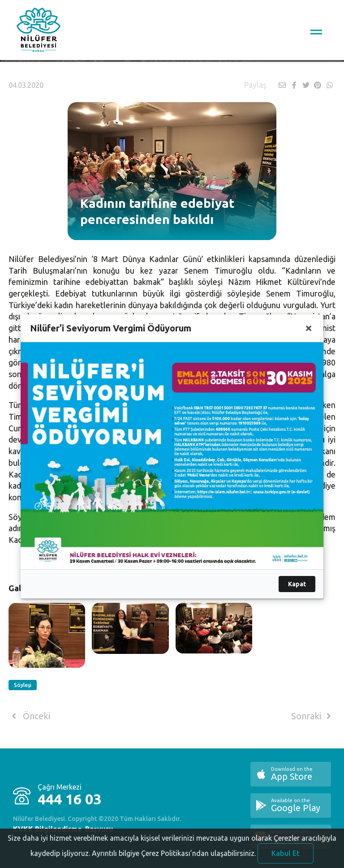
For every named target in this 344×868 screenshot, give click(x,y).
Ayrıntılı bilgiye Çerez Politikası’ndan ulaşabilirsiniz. (174, 855)
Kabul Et (286, 855)
